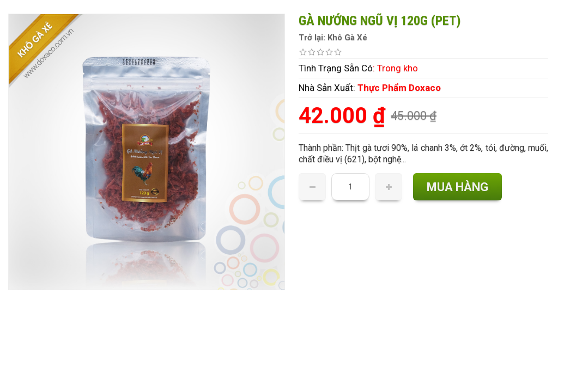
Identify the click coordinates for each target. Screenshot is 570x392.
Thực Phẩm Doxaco (399, 88)
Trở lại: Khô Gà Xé (333, 38)
